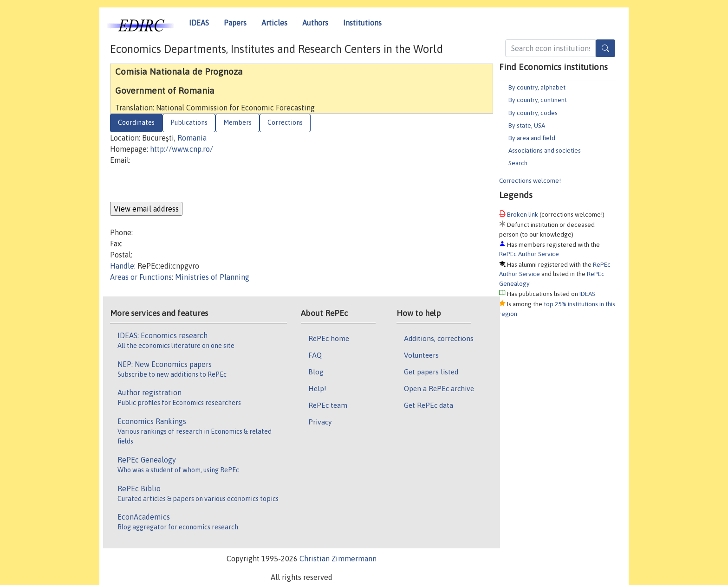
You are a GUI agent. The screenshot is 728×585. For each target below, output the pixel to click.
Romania (192, 138)
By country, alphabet (537, 87)
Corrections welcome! (530, 180)
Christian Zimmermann (338, 559)
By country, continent (538, 100)
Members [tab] (237, 122)
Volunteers (421, 355)
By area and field (532, 138)
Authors (315, 23)
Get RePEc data (429, 405)
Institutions (362, 23)
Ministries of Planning (212, 277)
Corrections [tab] (285, 122)
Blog (316, 372)
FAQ (315, 355)
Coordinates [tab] (136, 122)
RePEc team (328, 405)
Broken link (523, 214)
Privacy (320, 422)
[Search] (605, 48)
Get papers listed (431, 372)
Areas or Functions (141, 277)
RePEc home (329, 338)
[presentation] (181, 184)
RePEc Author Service (529, 254)
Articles (274, 23)
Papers (235, 23)
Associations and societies (545, 150)
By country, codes (533, 113)
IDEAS (199, 23)
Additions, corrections (439, 338)
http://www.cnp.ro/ (182, 149)
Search (518, 163)
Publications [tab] (189, 122)
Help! (317, 388)
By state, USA (527, 125)
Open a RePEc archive (439, 388)
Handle (122, 266)
